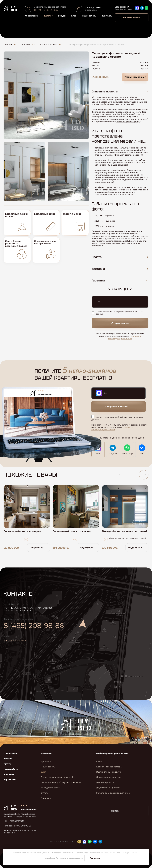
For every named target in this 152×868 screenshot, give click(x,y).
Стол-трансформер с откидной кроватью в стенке (96, 45)
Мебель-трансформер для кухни (113, 793)
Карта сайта (10, 780)
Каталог (48, 16)
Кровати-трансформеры (109, 767)
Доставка (46, 762)
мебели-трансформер (128, 121)
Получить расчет (135, 77)
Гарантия (46, 798)
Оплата (45, 793)
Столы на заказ (49, 45)
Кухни (99, 762)
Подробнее (38, 548)
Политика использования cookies (69, 858)
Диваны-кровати (105, 782)
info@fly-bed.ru (15, 641)
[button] (124, 475)
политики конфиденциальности (125, 337)
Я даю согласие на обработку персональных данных (117, 313)
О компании (32, 16)
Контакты (107, 16)
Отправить (120, 323)
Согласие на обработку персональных (61, 782)
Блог (74, 16)
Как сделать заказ (50, 788)
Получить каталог (118, 407)
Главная (8, 45)
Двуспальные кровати (108, 788)
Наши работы (89, 16)
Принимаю (95, 858)
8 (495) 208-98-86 (46, 10)
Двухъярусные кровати (108, 777)
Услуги (62, 16)
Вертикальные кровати (109, 772)
